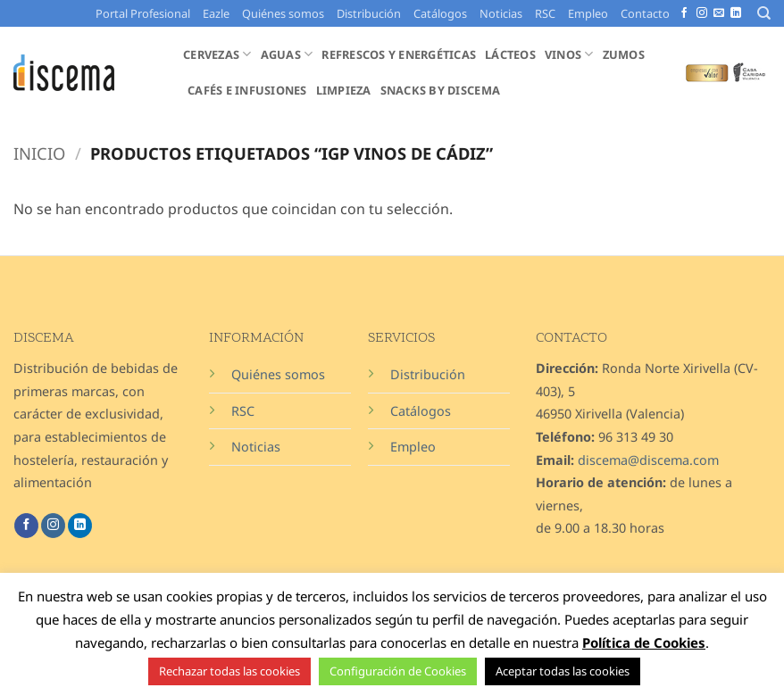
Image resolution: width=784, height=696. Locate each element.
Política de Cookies (644, 642)
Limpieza (344, 90)
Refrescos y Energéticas (399, 54)
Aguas (287, 54)
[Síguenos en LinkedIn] (736, 13)
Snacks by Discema (440, 90)
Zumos (624, 54)
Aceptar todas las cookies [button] (563, 671)
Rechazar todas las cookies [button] (229, 671)
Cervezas (217, 54)
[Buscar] (764, 13)
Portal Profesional (143, 13)
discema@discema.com (648, 460)
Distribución (369, 13)
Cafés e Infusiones (247, 90)
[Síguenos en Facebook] (684, 13)
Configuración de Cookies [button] (398, 671)
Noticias (501, 13)
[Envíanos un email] (719, 13)
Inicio (39, 153)
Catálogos (440, 13)
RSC (545, 13)
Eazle (216, 13)
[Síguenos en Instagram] (702, 13)
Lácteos (510, 54)
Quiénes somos (283, 13)
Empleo (588, 13)
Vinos (569, 54)
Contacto (645, 13)
